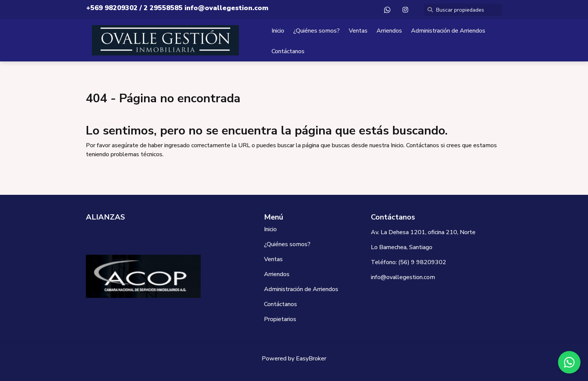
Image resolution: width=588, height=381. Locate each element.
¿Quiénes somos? (316, 31)
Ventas (358, 31)
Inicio (278, 31)
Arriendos (389, 31)
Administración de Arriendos (448, 31)
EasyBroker (311, 359)
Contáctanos (288, 51)
